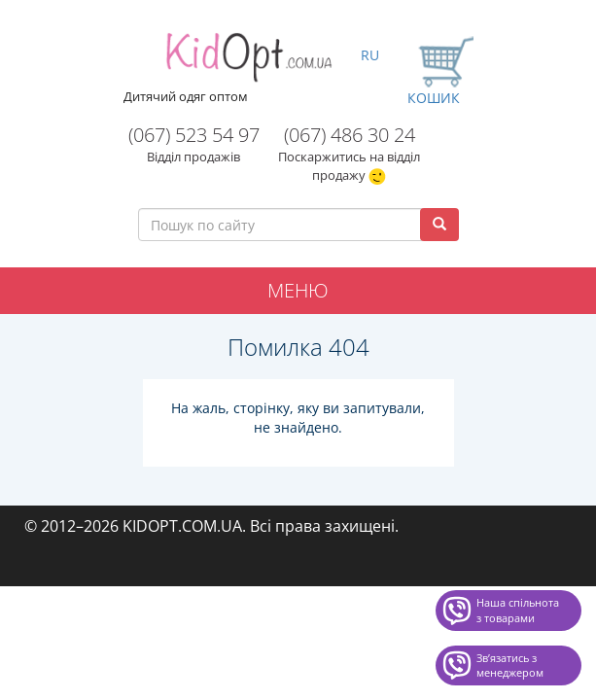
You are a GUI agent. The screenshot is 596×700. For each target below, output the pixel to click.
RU (370, 55)
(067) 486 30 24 (350, 135)
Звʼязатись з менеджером (510, 665)
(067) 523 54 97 (194, 135)
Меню (298, 290)
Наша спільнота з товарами (518, 610)
